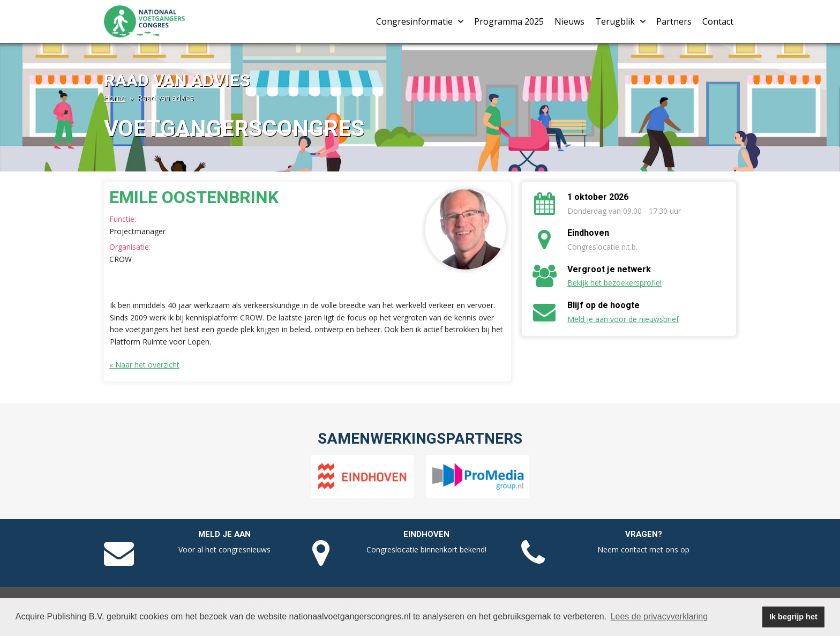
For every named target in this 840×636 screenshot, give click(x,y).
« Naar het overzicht (144, 365)
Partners (674, 21)
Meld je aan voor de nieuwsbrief (623, 319)
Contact (718, 21)
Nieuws (569, 21)
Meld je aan (224, 534)
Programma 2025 (509, 21)
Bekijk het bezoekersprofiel (614, 283)
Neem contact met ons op (643, 549)
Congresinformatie (420, 21)
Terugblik (620, 21)
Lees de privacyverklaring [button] (659, 616)
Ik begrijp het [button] (793, 617)
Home (115, 98)
